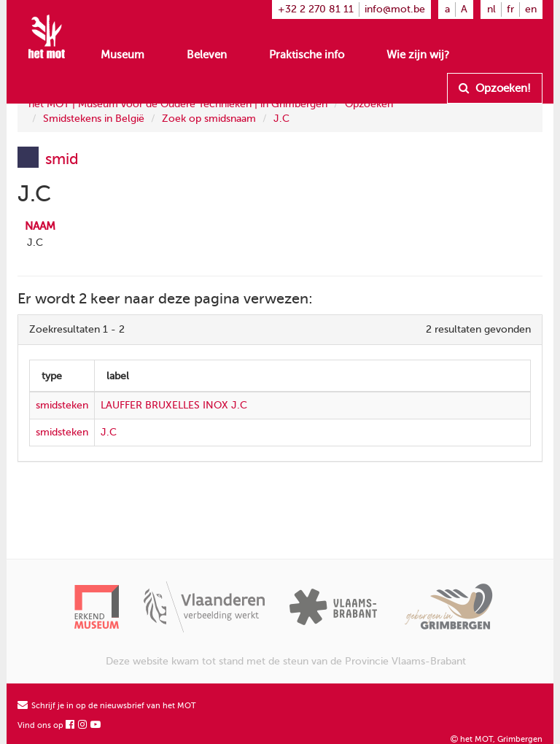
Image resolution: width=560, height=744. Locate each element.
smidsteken (62, 405)
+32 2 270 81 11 (316, 9)
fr (510, 9)
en (531, 9)
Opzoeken (369, 104)
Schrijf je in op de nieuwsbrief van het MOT (107, 706)
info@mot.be (395, 9)
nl (491, 9)
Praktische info (307, 55)
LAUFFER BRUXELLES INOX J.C (174, 405)
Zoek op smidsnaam (209, 119)
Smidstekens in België (94, 119)
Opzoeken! (495, 88)
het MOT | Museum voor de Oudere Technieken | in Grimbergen (178, 104)
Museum (122, 55)
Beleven (207, 55)
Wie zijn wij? (418, 55)
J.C (281, 119)
